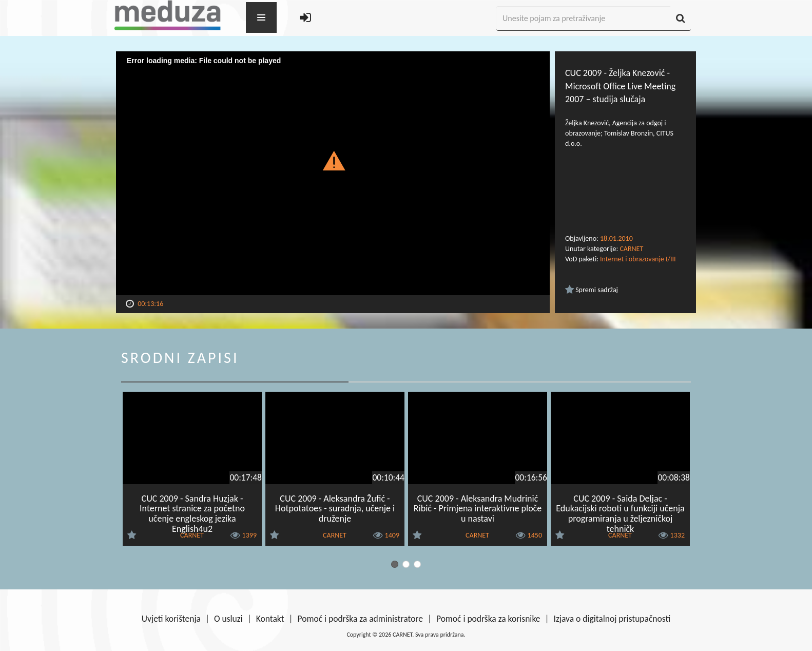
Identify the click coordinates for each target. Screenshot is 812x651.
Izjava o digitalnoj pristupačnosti (612, 619)
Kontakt (270, 619)
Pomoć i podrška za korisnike (488, 619)
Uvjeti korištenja (171, 619)
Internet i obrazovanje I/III (638, 259)
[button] (333, 160)
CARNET (631, 249)
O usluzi (228, 619)
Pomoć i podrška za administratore (360, 619)
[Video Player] (333, 173)
